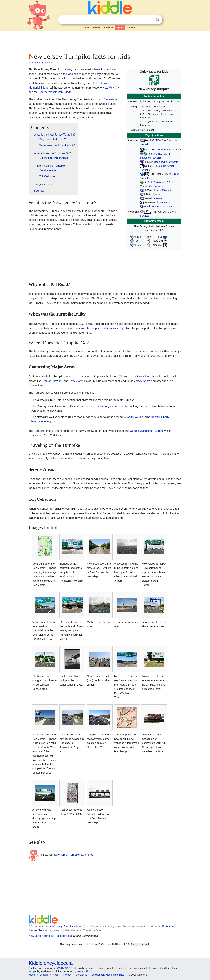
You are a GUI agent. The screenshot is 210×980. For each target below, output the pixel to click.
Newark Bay (131, 417)
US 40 (160, 140)
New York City (111, 88)
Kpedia (120, 28)
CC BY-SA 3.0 (65, 968)
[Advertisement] (105, 41)
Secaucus (165, 202)
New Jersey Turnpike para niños (74, 855)
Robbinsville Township (166, 162)
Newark (156, 194)
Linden (158, 190)
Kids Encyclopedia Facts (42, 63)
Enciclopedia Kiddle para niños (108, 975)
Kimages (109, 28)
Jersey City (76, 381)
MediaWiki (82, 971)
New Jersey (101, 69)
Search (158, 20)
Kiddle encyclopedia (61, 926)
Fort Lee (145, 216)
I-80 (146, 206)
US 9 (168, 182)
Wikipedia (34, 971)
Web (87, 28)
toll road (68, 74)
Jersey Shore (142, 381)
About (56, 975)
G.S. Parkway (155, 182)
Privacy (67, 975)
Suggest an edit (140, 945)
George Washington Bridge (55, 92)
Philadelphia (93, 328)
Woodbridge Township (152, 186)
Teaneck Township (162, 206)
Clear (151, 20)
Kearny (158, 198)
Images (97, 28)
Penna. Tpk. (161, 154)
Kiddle (32, 975)
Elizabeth (167, 190)
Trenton (47, 381)
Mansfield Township (151, 158)
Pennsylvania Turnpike (114, 406)
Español (131, 28)
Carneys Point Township (168, 150)
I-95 (150, 154)
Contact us (81, 975)
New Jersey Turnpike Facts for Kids (50, 936)
